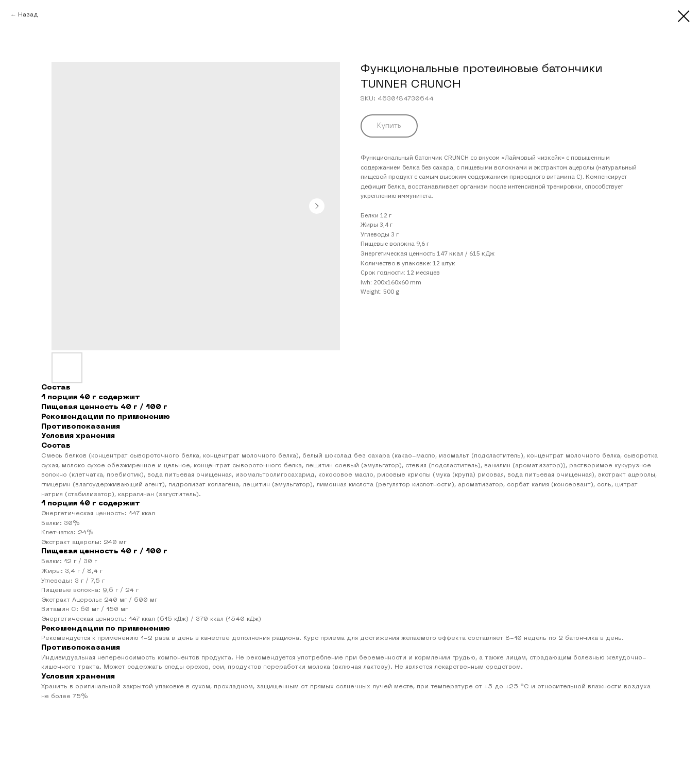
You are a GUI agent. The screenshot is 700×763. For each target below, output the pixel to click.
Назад (28, 15)
